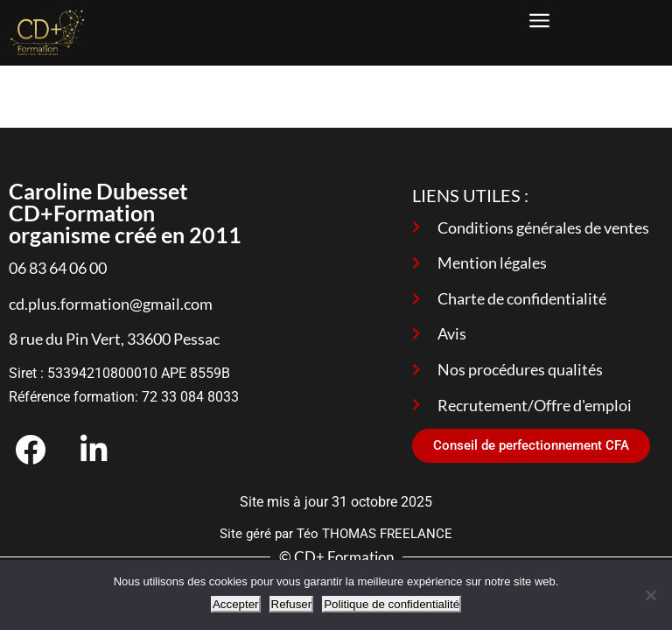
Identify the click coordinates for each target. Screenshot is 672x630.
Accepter (236, 604)
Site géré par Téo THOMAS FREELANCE (336, 534)
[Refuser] (650, 595)
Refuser (292, 604)
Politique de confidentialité (392, 604)
